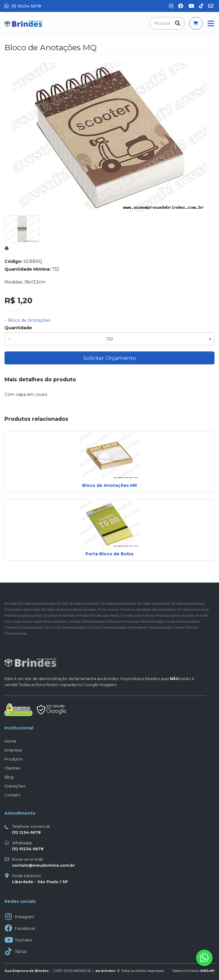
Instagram (25, 917)
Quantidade (18, 328)
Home (10, 741)
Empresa (13, 750)
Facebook (25, 928)
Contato (12, 795)
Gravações (15, 786)
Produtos (13, 759)
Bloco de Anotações (29, 320)
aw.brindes (108, 679)
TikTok (21, 952)
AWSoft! (207, 971)
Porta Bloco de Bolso (109, 554)
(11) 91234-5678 (23, 6)
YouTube (24, 940)
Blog (9, 777)
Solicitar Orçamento (110, 358)
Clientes (12, 768)
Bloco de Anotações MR (109, 485)
